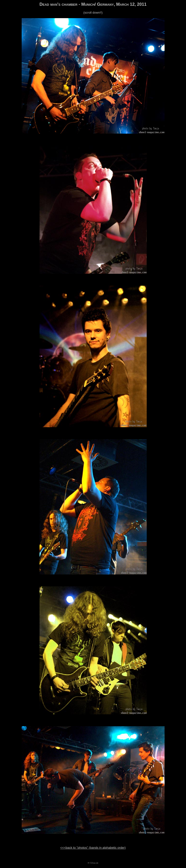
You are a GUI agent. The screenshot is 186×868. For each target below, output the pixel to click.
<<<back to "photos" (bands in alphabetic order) (93, 848)
